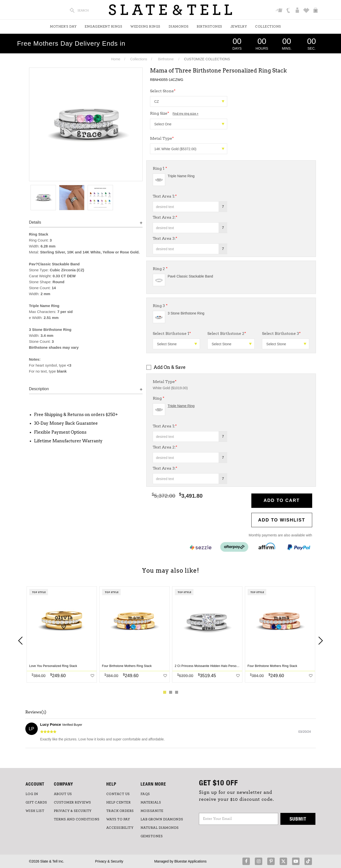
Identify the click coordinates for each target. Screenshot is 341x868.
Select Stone (163, 91)
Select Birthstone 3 (281, 333)
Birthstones (209, 27)
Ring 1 (160, 168)
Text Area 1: (165, 196)
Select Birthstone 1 (172, 333)
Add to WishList (282, 520)
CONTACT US (118, 794)
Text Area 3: (165, 238)
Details (35, 222)
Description (39, 389)
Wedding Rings (145, 27)
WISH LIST (35, 811)
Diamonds (179, 27)
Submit (298, 819)
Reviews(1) (36, 712)
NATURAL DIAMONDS (160, 828)
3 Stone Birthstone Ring (186, 313)
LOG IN (32, 794)
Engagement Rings (103, 27)
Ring (159, 398)
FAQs (145, 794)
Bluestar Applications (190, 861)
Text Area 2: (165, 217)
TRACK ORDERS (120, 811)
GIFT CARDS (36, 802)
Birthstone (166, 59)
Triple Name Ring (181, 176)
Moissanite (152, 811)
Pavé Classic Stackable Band (190, 276)
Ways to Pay (118, 819)
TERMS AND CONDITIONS (77, 819)
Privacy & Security (109, 861)
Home (116, 59)
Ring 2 (160, 269)
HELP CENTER (119, 802)
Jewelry (239, 27)
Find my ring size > (186, 114)
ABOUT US (63, 794)
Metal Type (162, 138)
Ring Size (174, 113)
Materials (151, 802)
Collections (268, 27)
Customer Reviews (73, 802)
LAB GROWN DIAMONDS (162, 819)
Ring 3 (160, 306)
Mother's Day (63, 27)
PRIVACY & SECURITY (73, 811)
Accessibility (120, 828)
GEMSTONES (152, 836)
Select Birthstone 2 (227, 333)
